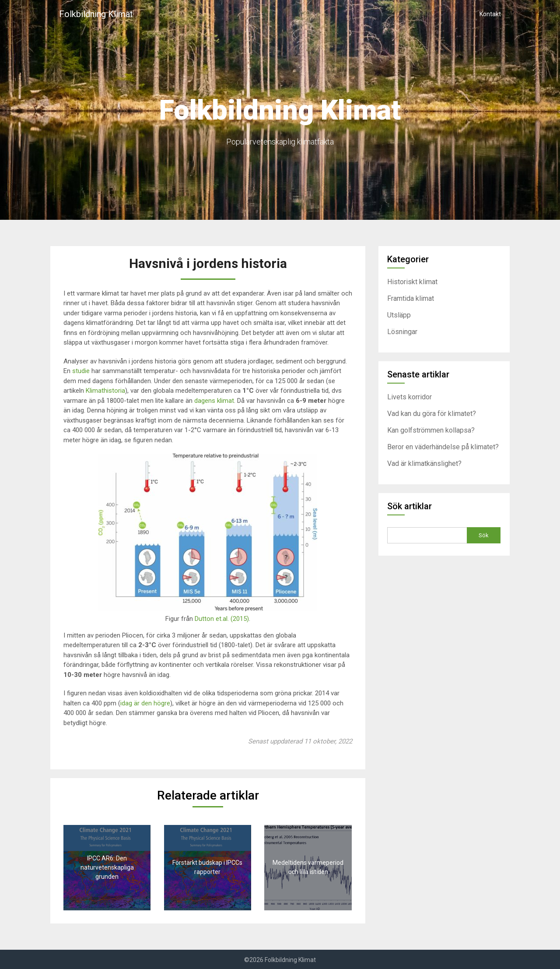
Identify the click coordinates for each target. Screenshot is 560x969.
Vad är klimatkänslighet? (424, 463)
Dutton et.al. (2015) (222, 619)
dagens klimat (214, 401)
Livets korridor (409, 397)
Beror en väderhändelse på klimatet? (443, 447)
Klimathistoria (105, 391)
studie (81, 371)
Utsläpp (399, 315)
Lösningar (402, 332)
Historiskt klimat (412, 282)
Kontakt (490, 14)
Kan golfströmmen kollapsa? (431, 430)
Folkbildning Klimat (96, 14)
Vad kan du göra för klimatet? (432, 414)
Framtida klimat (411, 298)
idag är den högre (145, 703)
